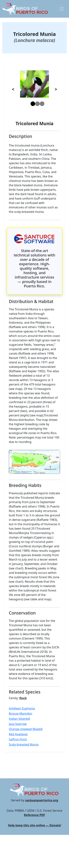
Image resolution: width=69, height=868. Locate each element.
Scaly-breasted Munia (24, 744)
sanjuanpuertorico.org (42, 800)
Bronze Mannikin (21, 714)
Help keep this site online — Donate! (34, 825)
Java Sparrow (18, 724)
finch (23, 698)
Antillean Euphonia (22, 708)
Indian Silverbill (19, 719)
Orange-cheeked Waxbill (26, 729)
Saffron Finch (18, 739)
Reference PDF (34, 815)
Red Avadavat (18, 734)
